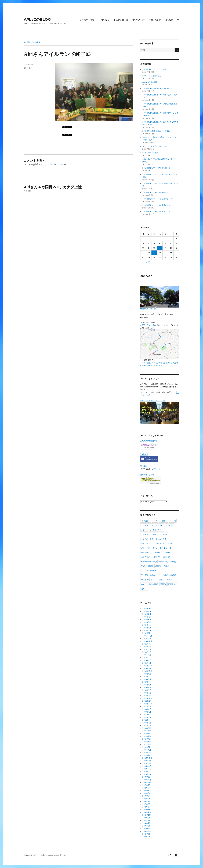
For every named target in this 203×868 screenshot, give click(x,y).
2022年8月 (147, 709)
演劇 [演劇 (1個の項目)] (162, 580)
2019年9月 (146, 785)
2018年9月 (147, 818)
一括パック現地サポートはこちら (160, 411)
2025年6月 (147, 620)
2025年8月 (147, 614)
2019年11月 (147, 780)
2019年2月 (146, 804)
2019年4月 (147, 799)
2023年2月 (147, 693)
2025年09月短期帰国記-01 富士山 (156, 131)
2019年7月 (146, 791)
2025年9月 (147, 611)
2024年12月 (147, 636)
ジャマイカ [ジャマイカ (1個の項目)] (160, 543)
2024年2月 (147, 660)
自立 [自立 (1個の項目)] (144, 584)
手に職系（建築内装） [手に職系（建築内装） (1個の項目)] (151, 575)
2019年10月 (147, 782)
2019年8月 (146, 788)
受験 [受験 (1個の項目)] (173, 562)
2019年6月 (146, 793)
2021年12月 (147, 731)
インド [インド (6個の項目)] (169, 525)
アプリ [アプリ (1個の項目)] (159, 525)
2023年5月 (147, 685)
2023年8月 (147, 677)
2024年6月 (147, 652)
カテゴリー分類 (87, 20)
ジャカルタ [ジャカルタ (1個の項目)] (161, 539)
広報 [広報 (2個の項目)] (166, 566)
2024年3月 (147, 658)
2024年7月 (147, 649)
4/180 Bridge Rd (148, 325)
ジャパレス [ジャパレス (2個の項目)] (147, 543)
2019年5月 (146, 796)
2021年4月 (147, 750)
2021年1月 (146, 755)
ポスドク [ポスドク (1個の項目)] (146, 548)
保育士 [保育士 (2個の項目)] (166, 557)
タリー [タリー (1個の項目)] (171, 543)
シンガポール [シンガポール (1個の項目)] (147, 539)
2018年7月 (146, 823)
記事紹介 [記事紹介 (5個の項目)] (173, 584)
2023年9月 (147, 674)
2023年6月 (147, 682)
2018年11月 (147, 812)
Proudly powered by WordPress (52, 855)
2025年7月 (147, 617)
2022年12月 (147, 698)
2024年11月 (147, 639)
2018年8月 (147, 820)
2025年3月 (147, 628)
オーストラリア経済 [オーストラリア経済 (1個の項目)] (150, 534)
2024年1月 (147, 663)
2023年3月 (147, 690)
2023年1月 (147, 696)
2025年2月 (147, 630)
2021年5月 (147, 747)
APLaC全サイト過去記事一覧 (114, 20)
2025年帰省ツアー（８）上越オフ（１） (158, 212)
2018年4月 (147, 831)
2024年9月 (147, 644)
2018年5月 (146, 829)
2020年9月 (147, 761)
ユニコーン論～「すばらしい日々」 (156, 146)
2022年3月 (147, 723)
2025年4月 (147, 625)
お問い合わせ (155, 20)
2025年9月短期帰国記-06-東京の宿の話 (158, 88)
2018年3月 (147, 834)
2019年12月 (147, 777)
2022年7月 (147, 712)
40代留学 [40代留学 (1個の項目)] (146, 521)
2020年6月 (147, 763)
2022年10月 (147, 704)
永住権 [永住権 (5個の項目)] (145, 580)
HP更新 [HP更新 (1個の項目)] (164, 521)
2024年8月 (147, 647)
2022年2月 (147, 725)
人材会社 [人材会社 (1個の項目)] (146, 557)
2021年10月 (147, 736)
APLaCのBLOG (37, 19)
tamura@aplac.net (160, 298)
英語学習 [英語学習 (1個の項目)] (153, 584)
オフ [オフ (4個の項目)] (144, 530)
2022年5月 (147, 717)
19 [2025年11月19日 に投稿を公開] (154, 253)
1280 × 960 (28, 68)
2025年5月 (147, 622)
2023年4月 (147, 687)
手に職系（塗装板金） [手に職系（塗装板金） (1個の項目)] (151, 571)
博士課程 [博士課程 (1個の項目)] (164, 562)
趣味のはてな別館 (147, 475)
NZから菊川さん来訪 (150, 153)
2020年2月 (147, 772)
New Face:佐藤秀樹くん (152, 76)
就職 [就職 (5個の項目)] (158, 566)
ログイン (51, 164)
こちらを (156, 469)
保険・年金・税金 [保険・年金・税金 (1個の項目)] (149, 562)
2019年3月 (146, 801)
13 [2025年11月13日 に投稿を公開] (160, 248)
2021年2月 (147, 753)
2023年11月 (147, 668)
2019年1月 (146, 807)
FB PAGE (144, 454)
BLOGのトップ (172, 20)
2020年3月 (147, 769)
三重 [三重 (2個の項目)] (157, 552)
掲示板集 (144, 466)
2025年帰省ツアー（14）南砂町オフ (156, 168)
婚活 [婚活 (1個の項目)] (150, 566)
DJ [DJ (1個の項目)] (155, 521)
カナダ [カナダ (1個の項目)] (164, 534)
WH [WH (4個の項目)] (173, 521)
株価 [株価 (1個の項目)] (173, 575)
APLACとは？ (138, 20)
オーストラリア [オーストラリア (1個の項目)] (157, 530)
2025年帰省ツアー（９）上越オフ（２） (158, 205)
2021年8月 (147, 742)
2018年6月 (147, 826)
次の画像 (37, 42)
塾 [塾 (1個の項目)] (143, 566)
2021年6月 (147, 744)
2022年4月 (147, 720)
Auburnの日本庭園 (151, 82)
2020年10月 (147, 758)
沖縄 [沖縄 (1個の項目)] (154, 580)
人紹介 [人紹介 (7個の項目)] (156, 557)
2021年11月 (147, 734)
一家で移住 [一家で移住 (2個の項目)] (147, 552)
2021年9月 (147, 739)
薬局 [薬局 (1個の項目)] (163, 584)
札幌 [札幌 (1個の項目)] (165, 575)
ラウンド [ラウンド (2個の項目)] (157, 548)
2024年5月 (147, 655)
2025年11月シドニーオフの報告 (155, 69)
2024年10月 (147, 641)
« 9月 (148, 262)
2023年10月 (147, 671)
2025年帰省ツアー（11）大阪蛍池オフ (157, 192)
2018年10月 (147, 815)
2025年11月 (147, 609)
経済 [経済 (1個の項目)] (170, 580)
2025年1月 (147, 633)
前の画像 (27, 42)
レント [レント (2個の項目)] (168, 548)
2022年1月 (147, 728)
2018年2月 (147, 837)
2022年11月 (147, 701)
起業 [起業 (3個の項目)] (144, 589)
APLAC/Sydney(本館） (150, 441)
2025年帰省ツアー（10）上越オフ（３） (158, 199)
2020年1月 (147, 774)
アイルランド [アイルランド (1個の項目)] (147, 525)
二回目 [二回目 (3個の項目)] (167, 552)
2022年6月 (147, 715)
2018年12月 (147, 810)
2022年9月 (147, 706)
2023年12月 (147, 666)
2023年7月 (147, 679)
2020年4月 (147, 766)
